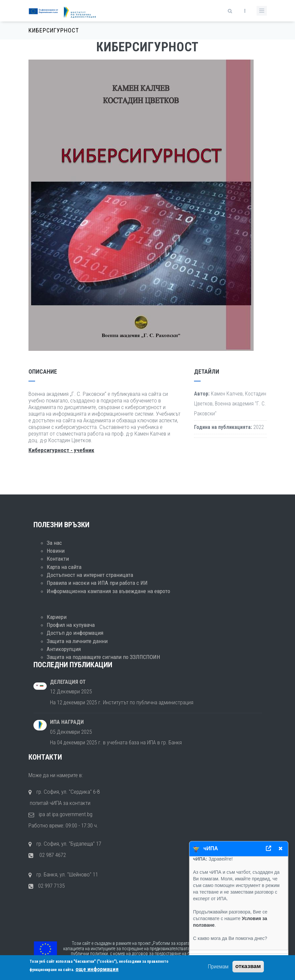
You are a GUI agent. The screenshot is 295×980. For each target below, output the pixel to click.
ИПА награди (67, 722)
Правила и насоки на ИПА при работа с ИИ (97, 583)
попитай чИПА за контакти (59, 803)
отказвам (248, 967)
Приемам (218, 967)
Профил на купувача (71, 625)
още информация (97, 969)
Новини (56, 551)
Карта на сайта (64, 567)
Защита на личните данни (77, 641)
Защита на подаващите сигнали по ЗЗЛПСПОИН (103, 657)
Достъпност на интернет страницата (90, 575)
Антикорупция (64, 649)
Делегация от (68, 682)
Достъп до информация (75, 633)
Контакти (58, 559)
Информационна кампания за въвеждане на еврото (108, 591)
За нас (54, 543)
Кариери (57, 617)
